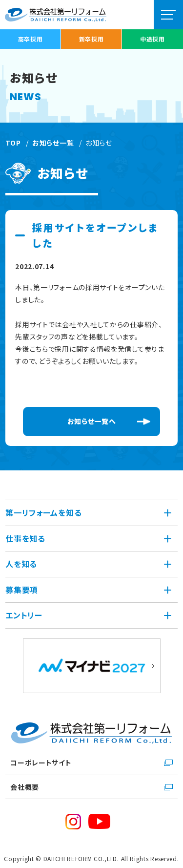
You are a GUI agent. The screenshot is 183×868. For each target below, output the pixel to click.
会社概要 (25, 787)
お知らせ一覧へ (92, 421)
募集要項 (22, 590)
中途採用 (152, 39)
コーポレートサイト (41, 762)
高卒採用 (30, 39)
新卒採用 (91, 39)
